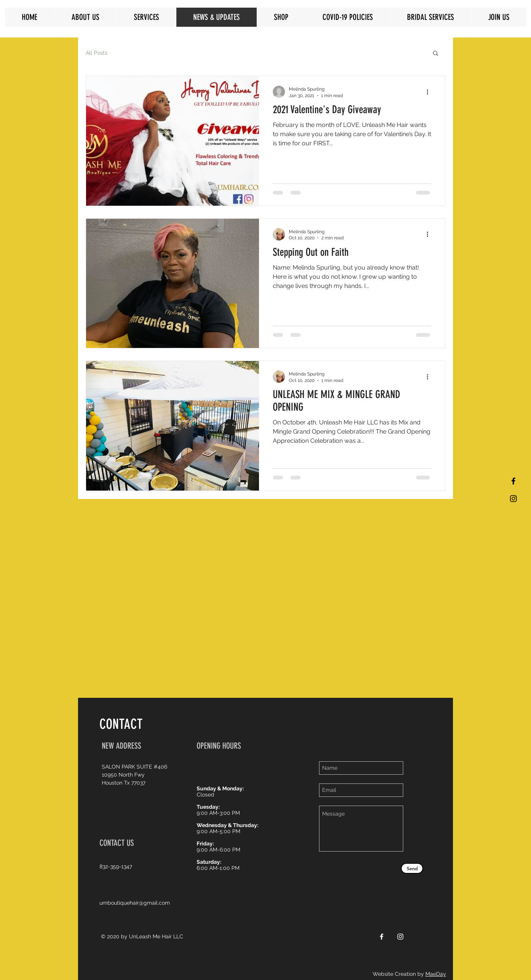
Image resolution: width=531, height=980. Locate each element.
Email (326, 779)
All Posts (97, 53)
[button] (436, 54)
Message (330, 801)
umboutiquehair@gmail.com (135, 903)
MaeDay (436, 974)
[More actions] (430, 92)
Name (327, 757)
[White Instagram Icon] (400, 937)
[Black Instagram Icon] (513, 499)
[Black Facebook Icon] (513, 481)
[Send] (412, 868)
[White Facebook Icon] (382, 937)
